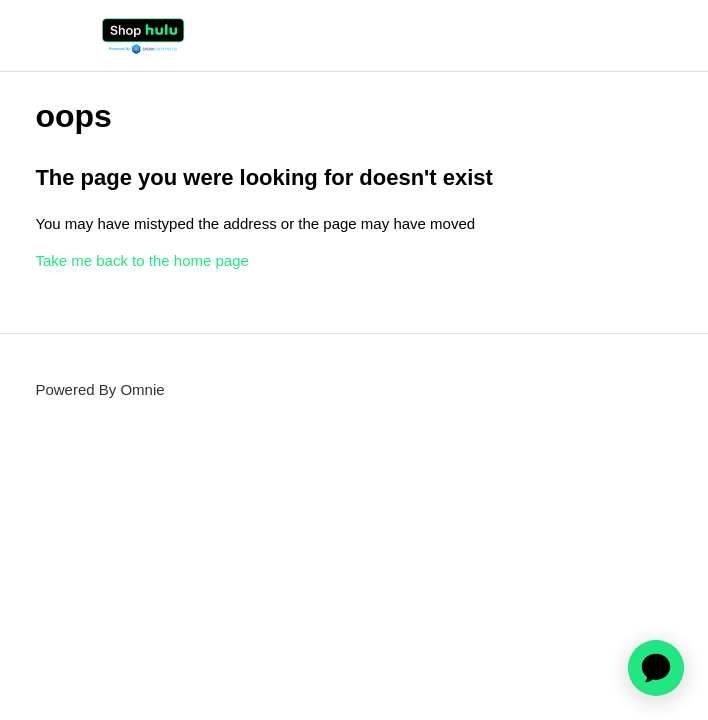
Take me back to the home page (141, 260)
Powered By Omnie (99, 389)
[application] (656, 668)
